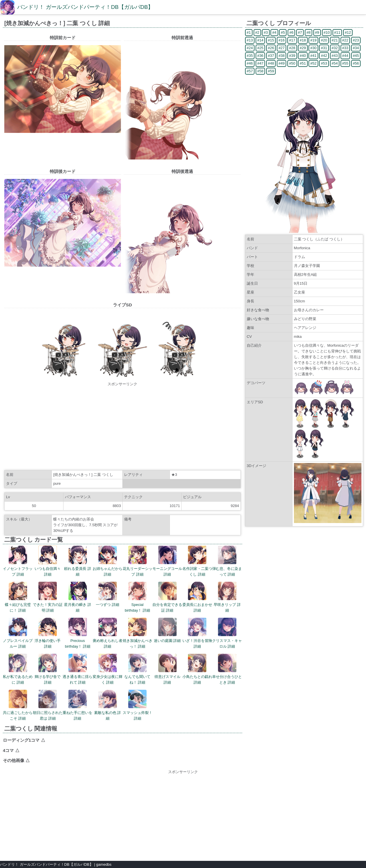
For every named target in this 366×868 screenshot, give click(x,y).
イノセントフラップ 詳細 (18, 561)
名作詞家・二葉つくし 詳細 (197, 561)
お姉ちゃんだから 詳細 (108, 561)
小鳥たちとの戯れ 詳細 (197, 669)
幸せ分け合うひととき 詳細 (227, 669)
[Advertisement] (122, 427)
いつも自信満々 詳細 (48, 561)
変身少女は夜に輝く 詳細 (108, 669)
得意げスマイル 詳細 (167, 669)
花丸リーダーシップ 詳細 (138, 561)
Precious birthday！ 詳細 (78, 633)
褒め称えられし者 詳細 (108, 633)
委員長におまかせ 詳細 (197, 597)
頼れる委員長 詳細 (78, 561)
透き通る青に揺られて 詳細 (77, 669)
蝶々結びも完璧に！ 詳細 (18, 597)
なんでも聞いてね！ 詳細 (137, 669)
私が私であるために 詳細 (18, 669)
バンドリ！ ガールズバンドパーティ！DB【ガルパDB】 (85, 7)
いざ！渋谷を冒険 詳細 (197, 633)
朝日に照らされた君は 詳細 (48, 705)
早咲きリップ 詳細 (227, 597)
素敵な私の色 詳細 (108, 705)
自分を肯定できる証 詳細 (167, 597)
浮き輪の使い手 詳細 (48, 633)
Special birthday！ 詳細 (137, 597)
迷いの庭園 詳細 (167, 630)
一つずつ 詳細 (108, 594)
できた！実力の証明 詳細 (48, 597)
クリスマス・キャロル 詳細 (227, 633)
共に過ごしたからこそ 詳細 (18, 705)
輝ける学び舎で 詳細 (48, 669)
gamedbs (104, 864)
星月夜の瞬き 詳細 (78, 597)
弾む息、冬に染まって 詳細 (227, 561)
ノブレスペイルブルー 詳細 (18, 633)
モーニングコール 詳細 (167, 561)
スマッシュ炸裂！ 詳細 (138, 705)
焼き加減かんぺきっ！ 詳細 (138, 633)
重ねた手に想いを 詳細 (77, 705)
